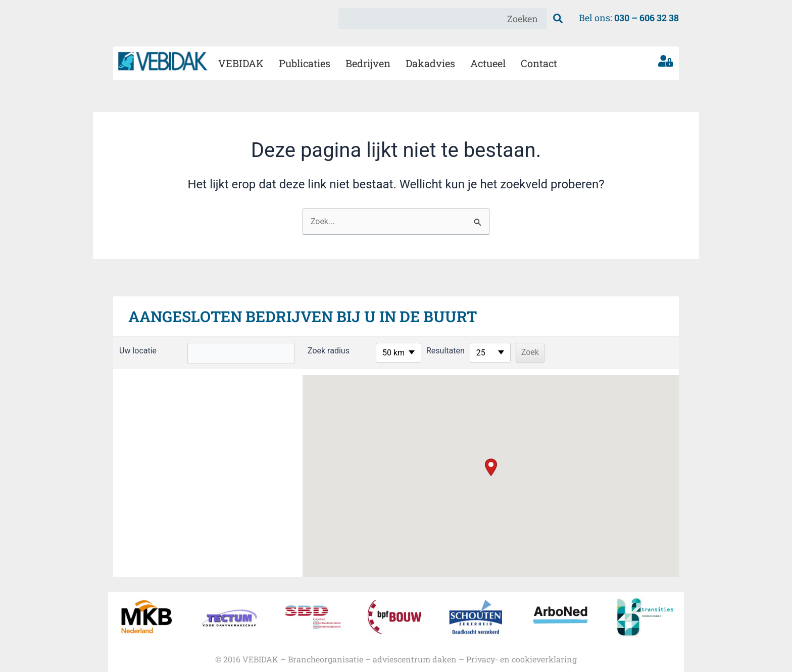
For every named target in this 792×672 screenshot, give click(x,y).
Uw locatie (138, 351)
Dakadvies (430, 63)
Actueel (488, 63)
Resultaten (431, 351)
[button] (491, 467)
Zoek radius (314, 351)
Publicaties (305, 63)
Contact (539, 63)
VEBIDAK (241, 63)
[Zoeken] (558, 18)
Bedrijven (368, 63)
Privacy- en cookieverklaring (522, 659)
